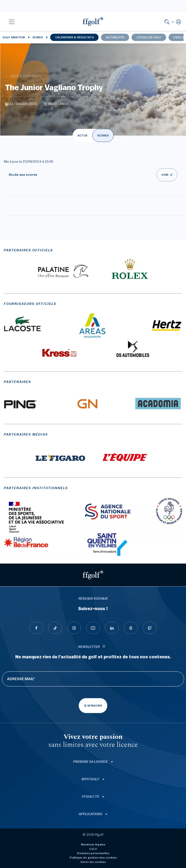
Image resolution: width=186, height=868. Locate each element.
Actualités (115, 37)
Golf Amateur (14, 37)
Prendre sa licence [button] (91, 762)
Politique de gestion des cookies (93, 858)
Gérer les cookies (93, 862)
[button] (12, 22)
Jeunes (38, 37)
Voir (165, 175)
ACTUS (82, 135)
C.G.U (93, 849)
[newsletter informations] (104, 647)
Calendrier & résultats (74, 37)
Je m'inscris (93, 706)
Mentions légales (93, 844)
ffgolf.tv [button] (91, 797)
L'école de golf (149, 37)
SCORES (103, 135)
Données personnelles (93, 853)
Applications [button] (91, 814)
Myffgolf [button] (91, 779)
